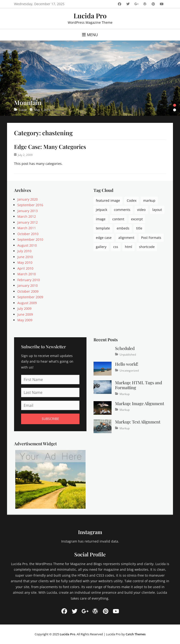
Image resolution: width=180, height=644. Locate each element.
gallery (101, 247)
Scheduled (125, 348)
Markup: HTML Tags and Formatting (139, 385)
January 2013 (28, 211)
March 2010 (27, 274)
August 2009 (27, 303)
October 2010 (28, 234)
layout (157, 210)
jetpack (101, 210)
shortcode (147, 247)
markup (149, 200)
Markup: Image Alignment (140, 403)
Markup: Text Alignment (138, 422)
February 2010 (29, 280)
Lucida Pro (90, 16)
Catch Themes (136, 634)
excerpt (137, 219)
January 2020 (28, 199)
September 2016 (30, 205)
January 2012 (28, 222)
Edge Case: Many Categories (50, 147)
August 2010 (27, 245)
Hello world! (127, 364)
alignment (126, 238)
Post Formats (151, 238)
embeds (123, 228)
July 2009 (24, 308)
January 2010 (28, 285)
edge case (104, 238)
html (129, 247)
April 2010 (25, 268)
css (116, 247)
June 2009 (25, 314)
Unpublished (128, 355)
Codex (132, 200)
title (139, 228)
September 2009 (30, 297)
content (118, 219)
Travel (23, 110)
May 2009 (25, 320)
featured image (108, 200)
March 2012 (27, 216)
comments (122, 210)
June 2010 (25, 257)
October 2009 (28, 291)
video (141, 210)
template (103, 228)
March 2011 (27, 228)
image (101, 219)
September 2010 (30, 239)
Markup (125, 394)
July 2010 (24, 251)
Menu (92, 35)
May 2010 (25, 262)
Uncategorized (129, 370)
